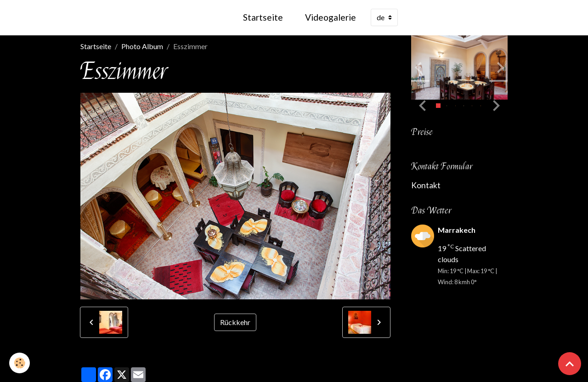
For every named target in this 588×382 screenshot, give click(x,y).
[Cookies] (20, 363)
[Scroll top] (570, 364)
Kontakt (426, 185)
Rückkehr (235, 322)
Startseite (263, 17)
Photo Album (142, 46)
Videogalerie (331, 17)
